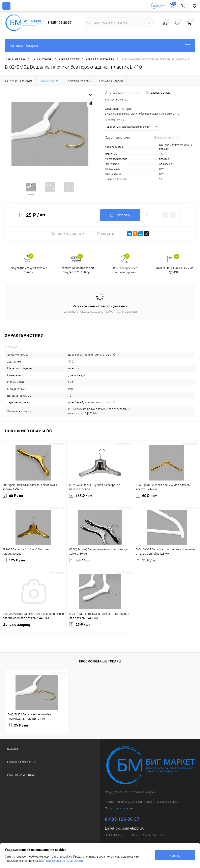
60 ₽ (33, 498)
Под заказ (105, 234)
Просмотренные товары (100, 661)
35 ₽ (167, 563)
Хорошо (175, 856)
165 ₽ (100, 498)
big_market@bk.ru (130, 828)
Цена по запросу (33, 627)
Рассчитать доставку (68, 234)
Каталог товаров (100, 45)
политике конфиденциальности (62, 861)
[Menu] (6, 6)
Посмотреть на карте (119, 808)
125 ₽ (33, 563)
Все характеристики (167, 137)
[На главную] (158, 6)
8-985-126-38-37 (60, 23)
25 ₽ (100, 627)
